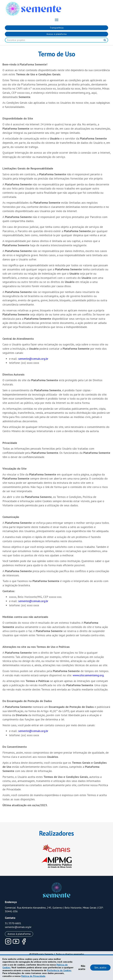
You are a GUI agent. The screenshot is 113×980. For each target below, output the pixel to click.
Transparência (57, 28)
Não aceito (82, 968)
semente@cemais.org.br (33, 359)
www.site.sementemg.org (88, 675)
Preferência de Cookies (59, 970)
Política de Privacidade (33, 976)
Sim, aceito (100, 967)
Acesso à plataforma (57, 34)
